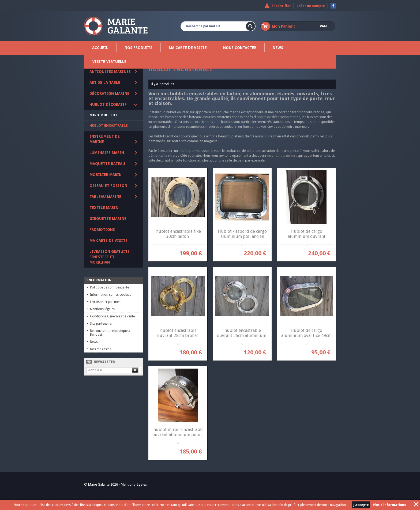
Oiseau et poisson (108, 186)
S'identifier (281, 6)
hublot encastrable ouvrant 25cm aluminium (242, 333)
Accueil (100, 48)
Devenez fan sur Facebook (333, 6)
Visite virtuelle (109, 62)
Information (99, 280)
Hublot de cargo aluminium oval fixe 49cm (306, 333)
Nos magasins (101, 349)
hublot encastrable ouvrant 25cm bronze (178, 333)
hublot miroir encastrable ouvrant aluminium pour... (178, 432)
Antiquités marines (110, 72)
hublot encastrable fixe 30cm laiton (178, 234)
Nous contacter (240, 48)
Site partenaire (101, 324)
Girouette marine (108, 219)
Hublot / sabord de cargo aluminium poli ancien (242, 234)
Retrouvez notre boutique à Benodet (110, 333)
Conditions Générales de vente (112, 316)
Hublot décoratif (108, 104)
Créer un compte (311, 6)
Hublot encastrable (108, 125)
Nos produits (138, 48)
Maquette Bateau (107, 164)
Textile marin (104, 208)
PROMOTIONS (102, 230)
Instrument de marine (105, 139)
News (278, 48)
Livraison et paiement (106, 302)
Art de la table (105, 82)
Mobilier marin (106, 175)
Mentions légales (102, 309)
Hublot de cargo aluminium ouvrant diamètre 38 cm (307, 236)
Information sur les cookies (110, 295)
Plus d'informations (389, 505)
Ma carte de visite (188, 48)
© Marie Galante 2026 (101, 484)
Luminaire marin (107, 153)
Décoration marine (109, 93)
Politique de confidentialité (109, 287)
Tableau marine (105, 197)
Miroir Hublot (104, 115)
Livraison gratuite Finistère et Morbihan (110, 257)
